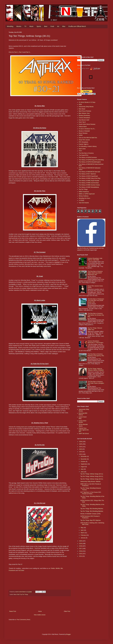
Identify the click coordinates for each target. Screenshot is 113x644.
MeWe (58, 568)
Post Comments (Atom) (23, 620)
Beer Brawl (82, 109)
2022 (81, 452)
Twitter (53, 568)
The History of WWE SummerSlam (89, 183)
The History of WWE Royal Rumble (89, 181)
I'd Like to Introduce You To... (87, 129)
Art (58, 26)
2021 (81, 454)
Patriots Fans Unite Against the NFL (84, 430)
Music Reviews (83, 133)
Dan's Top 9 (82, 122)
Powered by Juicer (83, 68)
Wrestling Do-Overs (84, 198)
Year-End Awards (84, 203)
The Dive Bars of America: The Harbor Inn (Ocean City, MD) (96, 315)
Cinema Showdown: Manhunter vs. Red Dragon (96, 342)
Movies (19, 26)
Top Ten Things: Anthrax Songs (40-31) (92, 479)
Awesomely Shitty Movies (86, 107)
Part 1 (16, 52)
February (84, 535)
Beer (46, 26)
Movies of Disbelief (84, 131)
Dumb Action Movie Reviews (87, 124)
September (84, 464)
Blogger (68, 634)
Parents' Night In (84, 144)
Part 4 (28, 52)
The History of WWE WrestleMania (89, 187)
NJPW (81, 135)
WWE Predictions (84, 192)
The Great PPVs (84, 155)
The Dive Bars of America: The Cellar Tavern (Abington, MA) (96, 383)
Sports (39, 26)
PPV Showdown (83, 142)
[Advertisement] (91, 42)
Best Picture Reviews (85, 111)
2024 (81, 447)
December (84, 456)
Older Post (67, 611)
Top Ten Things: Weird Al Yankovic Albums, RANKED (96, 369)
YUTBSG (81, 200)
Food (52, 26)
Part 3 (21, 52)
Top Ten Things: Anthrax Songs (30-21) (92, 476)
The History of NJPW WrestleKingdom (90, 162)
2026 (81, 442)
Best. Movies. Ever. (84, 113)
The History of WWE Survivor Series (89, 185)
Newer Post (13, 611)
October (83, 462)
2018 (81, 546)
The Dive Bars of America (86, 153)
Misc (64, 26)
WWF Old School (84, 434)
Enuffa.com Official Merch (77, 26)
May (82, 528)
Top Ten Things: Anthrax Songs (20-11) (92, 474)
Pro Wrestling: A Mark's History (88, 146)
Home (40, 611)
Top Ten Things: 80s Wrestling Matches (92, 509)
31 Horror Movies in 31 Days (87, 102)
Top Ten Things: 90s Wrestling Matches (92, 511)
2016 (81, 551)
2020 (81, 541)
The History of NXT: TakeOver (87, 174)
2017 (81, 549)
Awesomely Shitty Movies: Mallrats (90, 482)
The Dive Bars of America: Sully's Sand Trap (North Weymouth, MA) (95, 273)
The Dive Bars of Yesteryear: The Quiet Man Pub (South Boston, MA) (96, 301)
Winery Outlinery (84, 196)
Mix (62, 568)
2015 (81, 554)
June (82, 472)
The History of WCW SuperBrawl (88, 176)
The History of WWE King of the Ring (89, 178)
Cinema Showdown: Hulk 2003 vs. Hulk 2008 (95, 259)
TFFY (80, 151)
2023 (81, 449)
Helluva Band (83, 127)
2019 (81, 544)
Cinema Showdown (84, 118)
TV (25, 26)
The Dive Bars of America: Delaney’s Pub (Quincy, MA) (96, 355)
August (83, 467)
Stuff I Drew (82, 149)
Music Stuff (17, 594)
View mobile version (40, 615)
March (83, 533)
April (82, 530)
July (82, 469)
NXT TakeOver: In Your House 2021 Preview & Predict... (91, 493)
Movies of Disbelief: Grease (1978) (90, 514)
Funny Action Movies (83, 422)
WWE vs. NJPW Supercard (87, 194)
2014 (81, 556)
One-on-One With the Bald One (88, 138)
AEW (80, 104)
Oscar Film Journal (84, 140)
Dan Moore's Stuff (84, 120)
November (84, 459)
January (83, 538)
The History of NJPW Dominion (88, 158)
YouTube (21, 570)
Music (31, 26)
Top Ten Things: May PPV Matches (91, 520)
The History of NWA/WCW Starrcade (89, 172)
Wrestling (10, 26)
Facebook (12, 570)
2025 (81, 444)
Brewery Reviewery (84, 116)
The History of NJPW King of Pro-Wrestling (91, 160)
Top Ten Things (24, 594)
